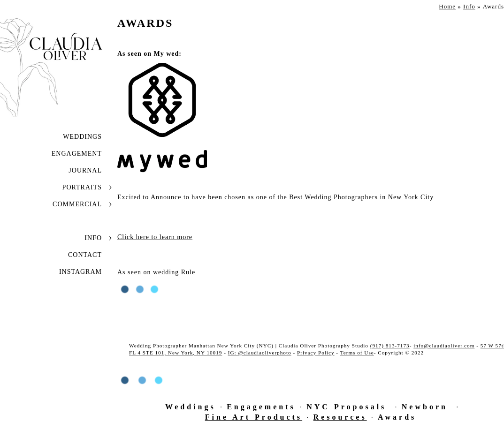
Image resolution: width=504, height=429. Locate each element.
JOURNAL (85, 170)
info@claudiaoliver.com (444, 346)
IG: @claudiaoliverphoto (260, 353)
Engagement (77, 154)
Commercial (77, 204)
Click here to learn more (155, 237)
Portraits (82, 187)
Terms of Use (357, 353)
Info (93, 238)
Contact (85, 255)
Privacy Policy (316, 353)
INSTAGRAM (80, 272)
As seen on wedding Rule (156, 272)
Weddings (82, 137)
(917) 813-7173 (390, 346)
